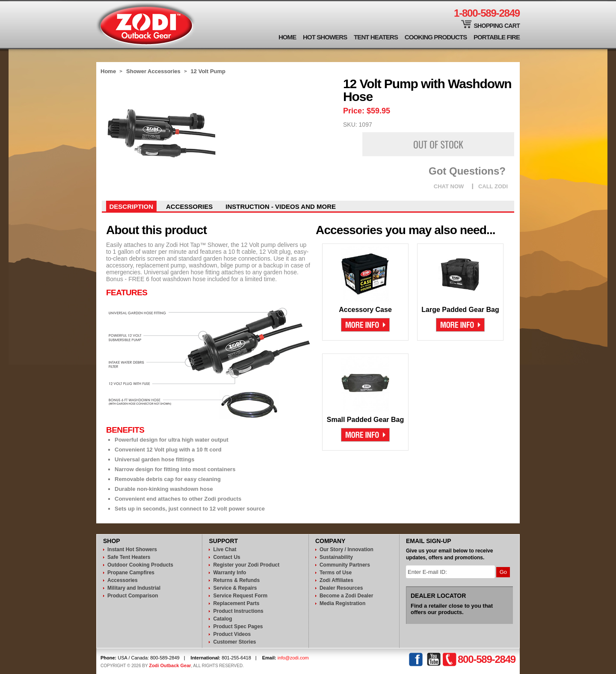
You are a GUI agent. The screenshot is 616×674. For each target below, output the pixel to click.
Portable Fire (497, 37)
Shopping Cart (497, 26)
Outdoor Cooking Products (140, 565)
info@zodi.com (293, 658)
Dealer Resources (341, 588)
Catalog (222, 619)
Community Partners (345, 565)
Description (132, 206)
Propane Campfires (131, 573)
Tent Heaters (376, 37)
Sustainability (336, 557)
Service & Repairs (235, 588)
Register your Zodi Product (246, 565)
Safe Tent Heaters (129, 557)
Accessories (189, 206)
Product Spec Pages (238, 626)
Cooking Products (436, 37)
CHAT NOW (449, 186)
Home (287, 37)
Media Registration (342, 603)
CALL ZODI (493, 186)
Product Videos (232, 634)
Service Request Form (240, 596)
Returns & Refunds (236, 580)
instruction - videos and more (281, 206)
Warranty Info (230, 573)
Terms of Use (336, 573)
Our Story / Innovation (346, 549)
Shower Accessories (153, 71)
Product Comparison (133, 596)
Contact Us (227, 557)
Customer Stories (234, 642)
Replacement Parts (236, 603)
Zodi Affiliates (336, 580)
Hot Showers (325, 37)
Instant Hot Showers (132, 549)
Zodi (146, 25)
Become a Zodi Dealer (346, 596)
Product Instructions (238, 611)
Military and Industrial (134, 588)
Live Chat (225, 549)
